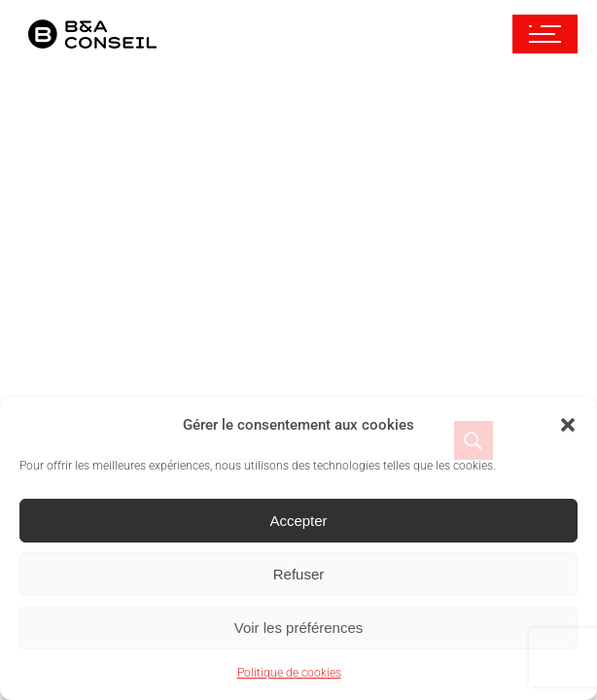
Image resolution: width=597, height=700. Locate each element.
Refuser (299, 574)
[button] (568, 425)
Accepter (298, 521)
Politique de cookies (289, 673)
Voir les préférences (299, 628)
